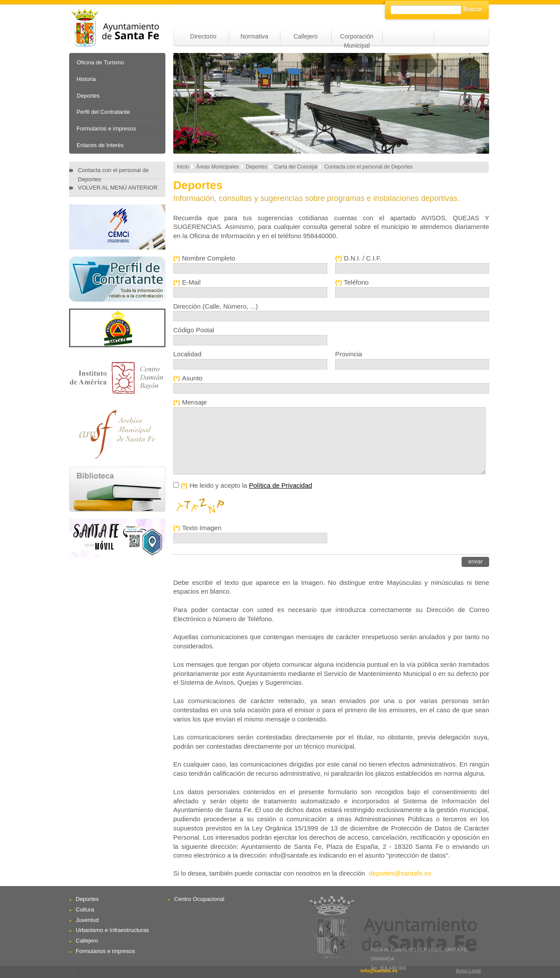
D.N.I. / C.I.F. (363, 258)
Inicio (183, 167)
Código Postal (194, 330)
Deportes (88, 96)
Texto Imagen (202, 528)
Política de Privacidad (280, 485)
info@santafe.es (379, 971)
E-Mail (191, 282)
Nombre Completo (209, 258)
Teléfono (356, 282)
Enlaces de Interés (100, 145)
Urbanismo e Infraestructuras (112, 930)
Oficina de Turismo (100, 62)
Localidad (187, 354)
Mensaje (194, 402)
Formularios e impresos (106, 128)
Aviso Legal (468, 971)
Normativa (255, 36)
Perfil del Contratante (103, 112)
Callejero (306, 36)
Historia (86, 79)
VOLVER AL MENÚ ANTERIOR (118, 188)
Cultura (85, 909)
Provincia (349, 354)
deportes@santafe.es (400, 873)
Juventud (87, 920)
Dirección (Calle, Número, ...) (215, 306)
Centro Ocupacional (199, 899)
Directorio (203, 36)
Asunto (192, 378)
